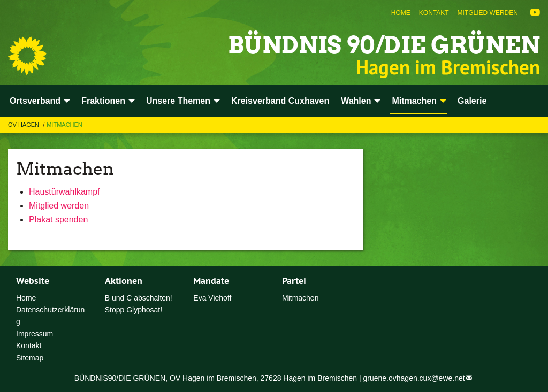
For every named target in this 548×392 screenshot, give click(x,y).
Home (401, 13)
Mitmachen (64, 125)
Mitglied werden (488, 13)
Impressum (35, 334)
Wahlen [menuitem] (356, 101)
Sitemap (30, 358)
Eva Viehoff (212, 298)
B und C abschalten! (139, 298)
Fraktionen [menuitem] (103, 101)
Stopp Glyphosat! (134, 310)
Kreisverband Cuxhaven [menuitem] (280, 101)
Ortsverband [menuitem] (35, 101)
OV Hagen (24, 125)
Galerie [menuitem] (472, 101)
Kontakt (434, 13)
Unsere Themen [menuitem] (178, 101)
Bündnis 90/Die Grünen (384, 45)
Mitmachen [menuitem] (414, 101)
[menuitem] (401, 13)
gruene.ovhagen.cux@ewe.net (414, 378)
